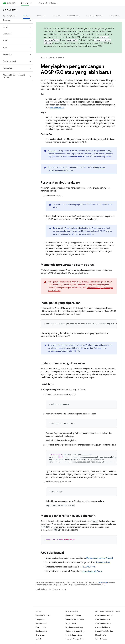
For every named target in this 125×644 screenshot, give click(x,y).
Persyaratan (40, 619)
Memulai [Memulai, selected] (26, 16)
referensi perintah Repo (91, 571)
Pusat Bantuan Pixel (103, 619)
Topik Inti (56, 16)
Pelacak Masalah (102, 639)
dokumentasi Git (57, 108)
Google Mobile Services (104, 631)
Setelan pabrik (41, 631)
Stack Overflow (101, 635)
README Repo (88, 567)
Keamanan (41, 16)
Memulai (61, 57)
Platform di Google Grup (75, 631)
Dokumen (51, 57)
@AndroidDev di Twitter (75, 619)
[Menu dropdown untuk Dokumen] (32, 3)
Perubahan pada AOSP (93, 46)
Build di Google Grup (74, 635)
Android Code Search (48, 3)
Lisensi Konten (102, 582)
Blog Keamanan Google (75, 627)
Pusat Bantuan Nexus (103, 623)
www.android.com (102, 627)
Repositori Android (43, 615)
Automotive (115, 16)
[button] (14, 20)
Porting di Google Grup (75, 639)
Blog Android (71, 623)
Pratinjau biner (41, 627)
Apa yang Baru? (10, 16)
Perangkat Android (94, 16)
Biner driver (40, 635)
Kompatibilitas (73, 16)
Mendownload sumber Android (99, 558)
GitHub (39, 639)
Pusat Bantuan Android (104, 615)
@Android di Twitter (73, 615)
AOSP (43, 57)
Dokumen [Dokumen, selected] (25, 3)
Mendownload (41, 623)
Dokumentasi (10, 10)
